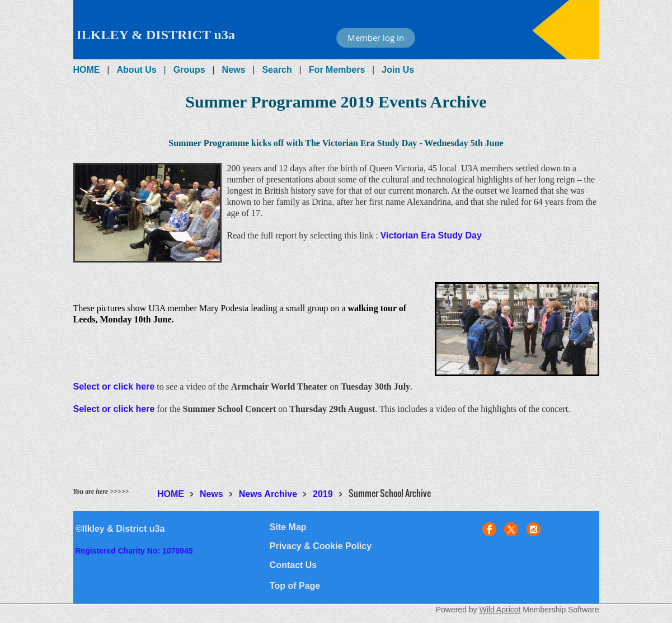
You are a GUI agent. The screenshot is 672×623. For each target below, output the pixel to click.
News (234, 70)
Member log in (376, 38)
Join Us (398, 70)
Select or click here (114, 387)
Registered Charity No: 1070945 (134, 551)
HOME (87, 70)
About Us (137, 70)
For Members (337, 70)
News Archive (268, 494)
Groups (189, 70)
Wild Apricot (500, 610)
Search (277, 70)
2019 (323, 494)
